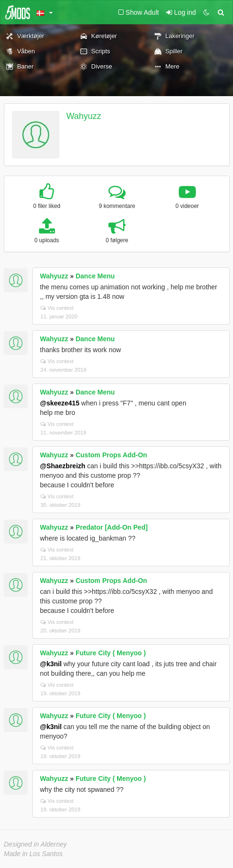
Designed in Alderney (35, 844)
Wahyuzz (84, 116)
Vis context (57, 308)
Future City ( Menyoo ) (111, 653)
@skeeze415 (60, 403)
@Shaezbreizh (63, 466)
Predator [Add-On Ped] (112, 527)
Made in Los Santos (33, 854)
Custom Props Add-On (111, 455)
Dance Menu (95, 276)
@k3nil (51, 664)
